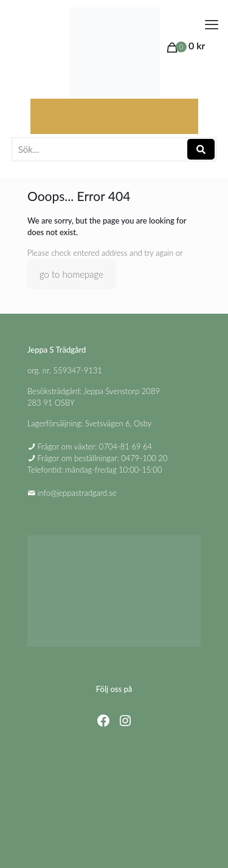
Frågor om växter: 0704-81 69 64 (95, 446)
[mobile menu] (212, 24)
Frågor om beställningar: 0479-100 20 (103, 458)
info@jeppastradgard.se (77, 493)
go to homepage (71, 274)
